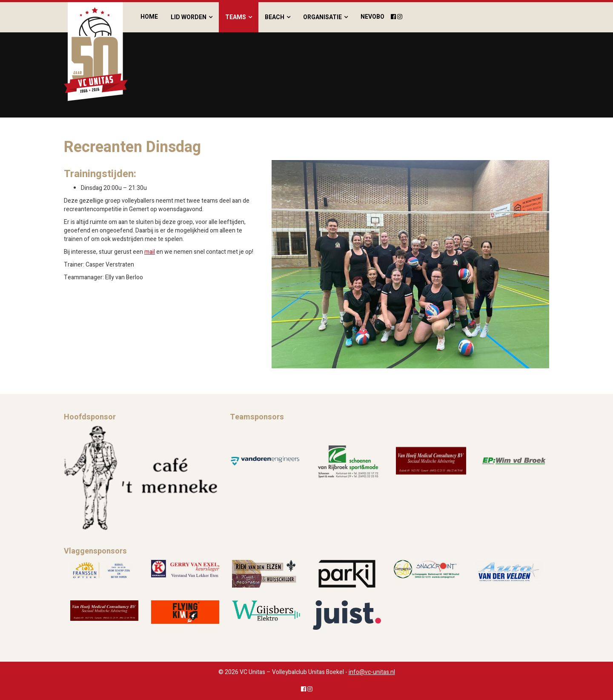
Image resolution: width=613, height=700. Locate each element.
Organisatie (322, 17)
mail (150, 252)
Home (149, 17)
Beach (275, 17)
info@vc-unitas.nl (372, 672)
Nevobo (372, 17)
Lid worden (189, 17)
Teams (236, 17)
